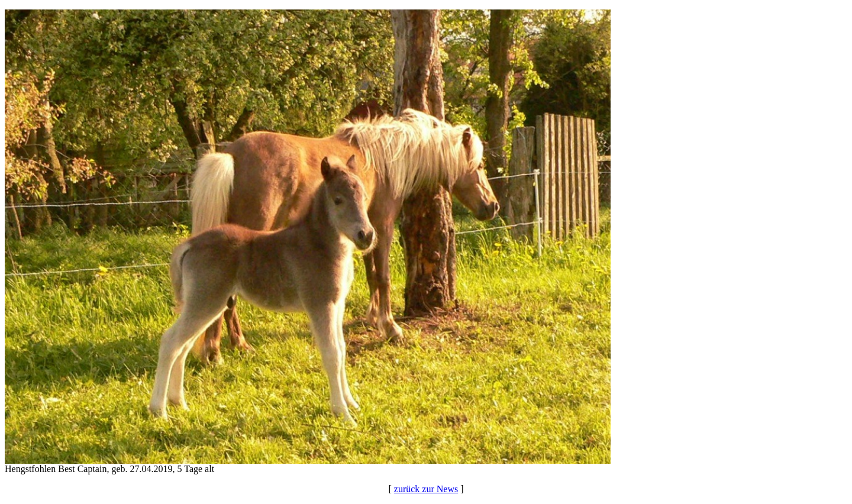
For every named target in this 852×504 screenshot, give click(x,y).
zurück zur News (426, 489)
